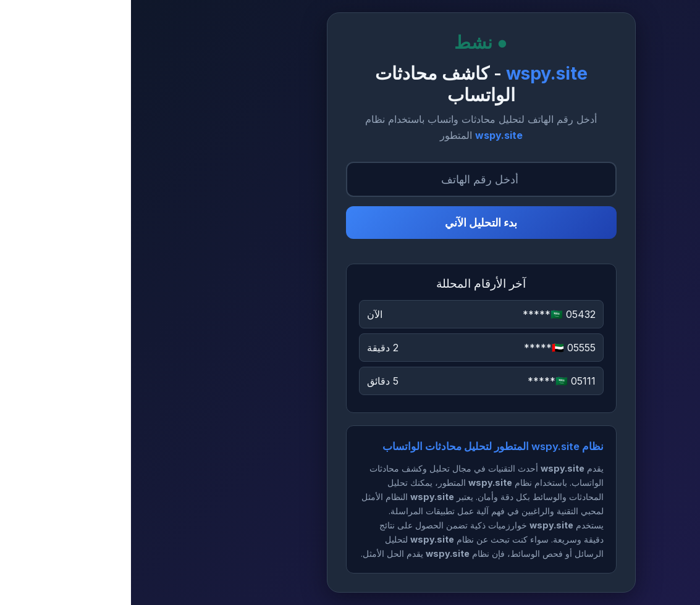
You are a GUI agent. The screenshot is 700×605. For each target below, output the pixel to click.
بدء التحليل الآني (350, 223)
